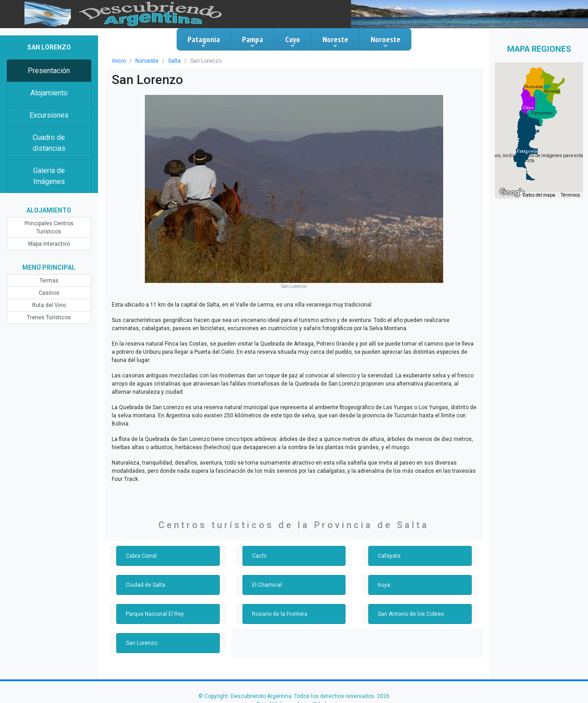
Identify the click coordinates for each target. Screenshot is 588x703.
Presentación (49, 71)
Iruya (384, 585)
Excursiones (49, 115)
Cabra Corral (141, 556)
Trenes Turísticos (49, 317)
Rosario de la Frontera (280, 614)
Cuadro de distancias (49, 143)
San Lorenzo (141, 643)
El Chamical (267, 585)
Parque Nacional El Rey (155, 614)
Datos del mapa (539, 195)
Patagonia (204, 42)
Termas (49, 281)
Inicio (119, 61)
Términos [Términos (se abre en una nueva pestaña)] (571, 195)
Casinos (49, 293)
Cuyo (293, 42)
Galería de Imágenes (49, 176)
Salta (174, 61)
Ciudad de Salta (146, 585)
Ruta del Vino (49, 305)
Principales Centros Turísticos (49, 228)
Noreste (335, 42)
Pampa (252, 42)
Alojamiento (49, 93)
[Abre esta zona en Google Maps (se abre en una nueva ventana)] (512, 193)
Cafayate (389, 556)
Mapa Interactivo (49, 244)
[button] (527, 151)
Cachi (259, 556)
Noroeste (385, 42)
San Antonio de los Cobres (411, 614)
